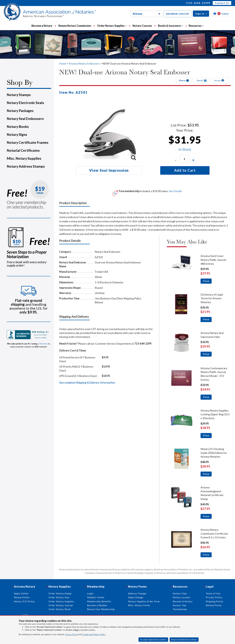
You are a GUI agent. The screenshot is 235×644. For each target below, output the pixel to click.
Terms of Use (71, 634)
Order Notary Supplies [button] (112, 26)
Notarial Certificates (23, 150)
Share (184, 80)
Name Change (136, 597)
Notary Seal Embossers (25, 119)
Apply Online (21, 593)
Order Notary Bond (59, 609)
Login (90, 593)
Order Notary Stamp (60, 593)
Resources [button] (196, 26)
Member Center (96, 597)
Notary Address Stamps (26, 166)
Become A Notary (183, 601)
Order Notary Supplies (61, 601)
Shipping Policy (215, 601)
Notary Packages (20, 111)
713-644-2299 (198, 3)
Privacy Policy (214, 597)
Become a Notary (42, 26)
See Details (175, 191)
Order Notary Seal (59, 597)
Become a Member (97, 605)
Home (63, 63)
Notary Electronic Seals (25, 103)
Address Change (137, 593)
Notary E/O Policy (24, 601)
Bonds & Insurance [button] (170, 26)
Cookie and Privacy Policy (94, 634)
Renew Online (22, 597)
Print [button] (220, 80)
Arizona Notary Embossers (84, 63)
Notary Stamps (19, 95)
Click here (43, 344)
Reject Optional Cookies (184, 640)
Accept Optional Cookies (153, 640)
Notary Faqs (180, 593)
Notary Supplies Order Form (144, 601)
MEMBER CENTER (178, 14)
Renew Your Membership (101, 609)
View (206, 281)
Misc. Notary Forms (139, 605)
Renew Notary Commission (75, 26)
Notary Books (18, 127)
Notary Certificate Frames (28, 142)
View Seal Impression (109, 170)
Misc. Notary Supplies (24, 158)
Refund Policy (214, 605)
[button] (201, 14)
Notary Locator (182, 597)
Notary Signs (17, 134)
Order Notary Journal (61, 605)
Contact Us (222, 3)
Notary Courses (142, 26)
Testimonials (180, 609)
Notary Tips (180, 605)
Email (202, 80)
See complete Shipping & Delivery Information (87, 383)
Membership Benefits (99, 601)
